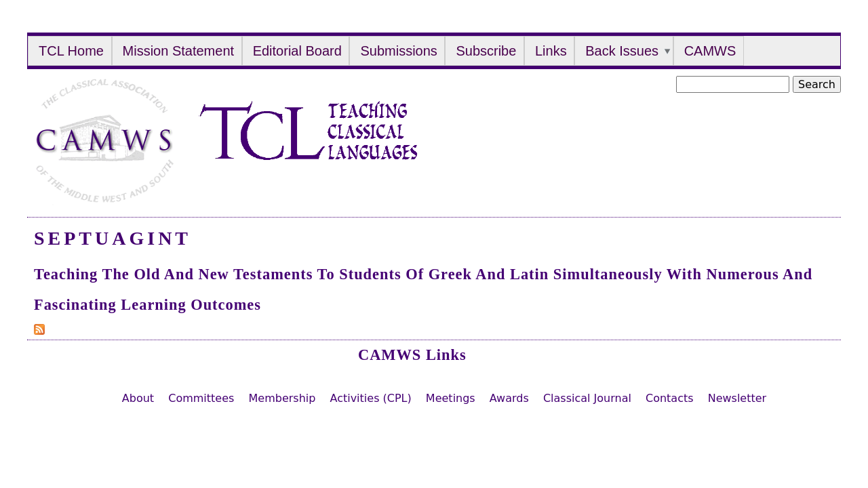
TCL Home (71, 51)
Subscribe (486, 51)
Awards (509, 398)
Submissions (398, 51)
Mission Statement (179, 51)
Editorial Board (297, 51)
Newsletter (737, 398)
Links (551, 51)
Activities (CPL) (370, 398)
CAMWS (710, 51)
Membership (282, 398)
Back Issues (622, 51)
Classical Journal (587, 398)
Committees (201, 398)
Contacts (670, 398)
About (138, 398)
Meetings (451, 398)
